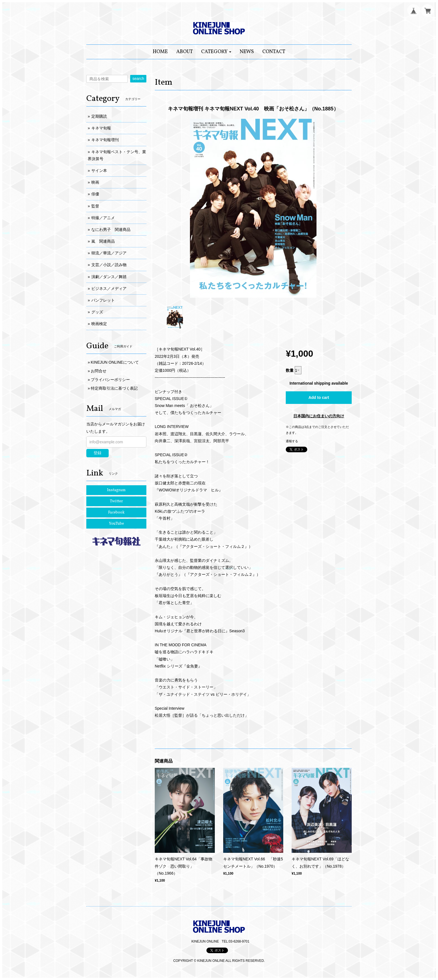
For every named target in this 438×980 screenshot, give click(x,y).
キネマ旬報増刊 (105, 140)
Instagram (116, 490)
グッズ (97, 312)
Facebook (116, 513)
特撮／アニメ (103, 218)
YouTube (116, 524)
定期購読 (99, 116)
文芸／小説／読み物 (109, 265)
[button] (216, 52)
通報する (292, 441)
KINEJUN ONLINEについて (115, 362)
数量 (290, 370)
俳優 (95, 194)
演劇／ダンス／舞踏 (109, 277)
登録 (97, 453)
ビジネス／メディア (109, 288)
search (138, 79)
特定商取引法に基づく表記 (114, 388)
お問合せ (99, 371)
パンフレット (103, 300)
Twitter (116, 501)
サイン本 (99, 171)
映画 (95, 182)
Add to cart (319, 397)
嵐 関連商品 (103, 241)
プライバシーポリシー (110, 380)
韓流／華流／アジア (109, 253)
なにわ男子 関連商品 (111, 229)
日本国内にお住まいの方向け (319, 416)
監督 (95, 206)
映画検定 (99, 324)
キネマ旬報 (101, 128)
